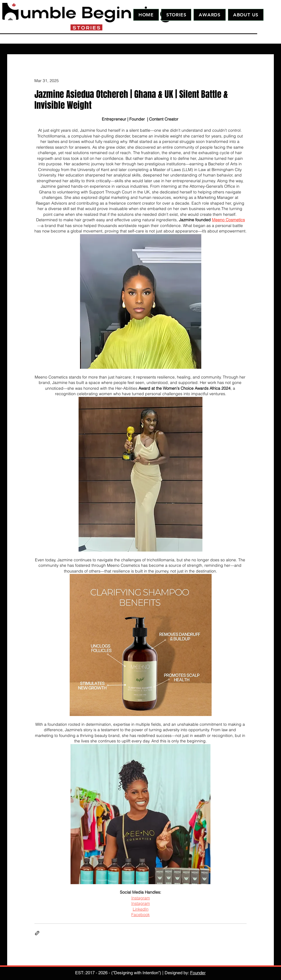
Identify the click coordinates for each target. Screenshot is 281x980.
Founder (198, 973)
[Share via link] (37, 933)
